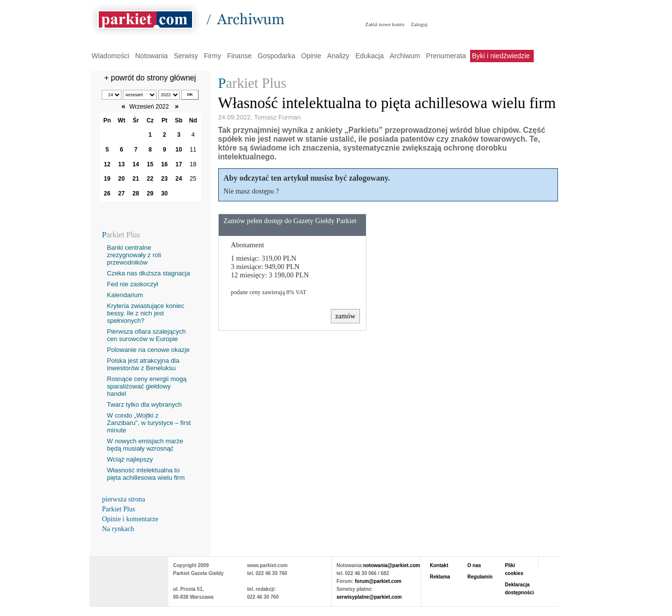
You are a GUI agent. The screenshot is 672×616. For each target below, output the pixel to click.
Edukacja (370, 56)
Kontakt (439, 565)
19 (107, 179)
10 (178, 150)
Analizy (338, 56)
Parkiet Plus (119, 509)
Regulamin (480, 577)
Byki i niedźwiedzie (501, 56)
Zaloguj (419, 24)
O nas (474, 565)
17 (178, 164)
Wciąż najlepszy (130, 459)
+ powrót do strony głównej (150, 78)
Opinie (311, 56)
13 (121, 164)
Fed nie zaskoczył (133, 284)
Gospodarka (277, 56)
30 (164, 193)
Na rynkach (118, 529)
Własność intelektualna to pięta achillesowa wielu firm (146, 474)
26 (107, 193)
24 (178, 179)
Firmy (213, 56)
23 (164, 179)
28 (136, 193)
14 (136, 164)
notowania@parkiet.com (391, 565)
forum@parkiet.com (378, 581)
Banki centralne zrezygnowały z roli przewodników (134, 255)
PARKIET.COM (129, 577)
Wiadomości (111, 56)
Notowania (152, 56)
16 (164, 164)
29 (150, 193)
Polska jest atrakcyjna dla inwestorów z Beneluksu (143, 364)
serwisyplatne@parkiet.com (369, 597)
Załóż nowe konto (385, 24)
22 (150, 179)
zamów (345, 316)
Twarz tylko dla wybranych (145, 404)
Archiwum (405, 56)
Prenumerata (446, 56)
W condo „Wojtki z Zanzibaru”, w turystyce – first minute (149, 423)
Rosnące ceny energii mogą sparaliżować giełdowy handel (147, 386)
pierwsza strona (124, 499)
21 (136, 179)
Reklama (440, 577)
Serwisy (186, 56)
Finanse (239, 56)
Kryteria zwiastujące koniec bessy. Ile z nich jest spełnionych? (146, 313)
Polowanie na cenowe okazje (149, 350)
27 (121, 193)
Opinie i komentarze (130, 519)
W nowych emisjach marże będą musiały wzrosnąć (145, 445)
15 (150, 164)
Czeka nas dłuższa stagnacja (149, 273)
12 (107, 164)
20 (121, 179)
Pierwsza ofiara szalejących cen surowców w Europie (147, 335)
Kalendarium (125, 295)
